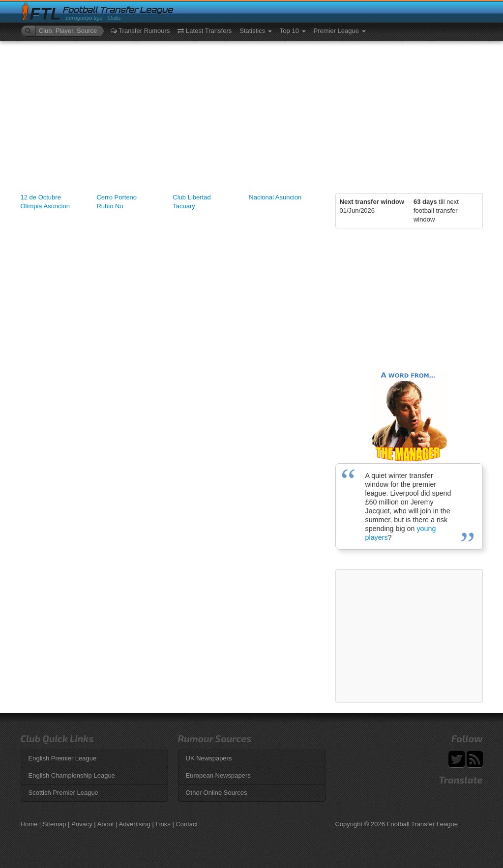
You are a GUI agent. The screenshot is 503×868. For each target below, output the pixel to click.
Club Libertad (192, 197)
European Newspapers (218, 775)
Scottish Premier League (63, 793)
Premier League (340, 31)
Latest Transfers (205, 31)
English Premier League (63, 758)
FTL (45, 14)
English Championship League (72, 775)
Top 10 (293, 31)
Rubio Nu (110, 206)
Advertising (135, 824)
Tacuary (184, 206)
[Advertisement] (252, 114)
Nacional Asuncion (275, 197)
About (106, 824)
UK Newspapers (209, 758)
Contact (187, 824)
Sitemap (55, 824)
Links (163, 824)
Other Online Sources (217, 793)
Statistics (256, 31)
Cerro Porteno (117, 197)
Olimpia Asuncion (45, 206)
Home (29, 824)
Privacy (82, 824)
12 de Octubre (41, 197)
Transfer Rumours (140, 31)
